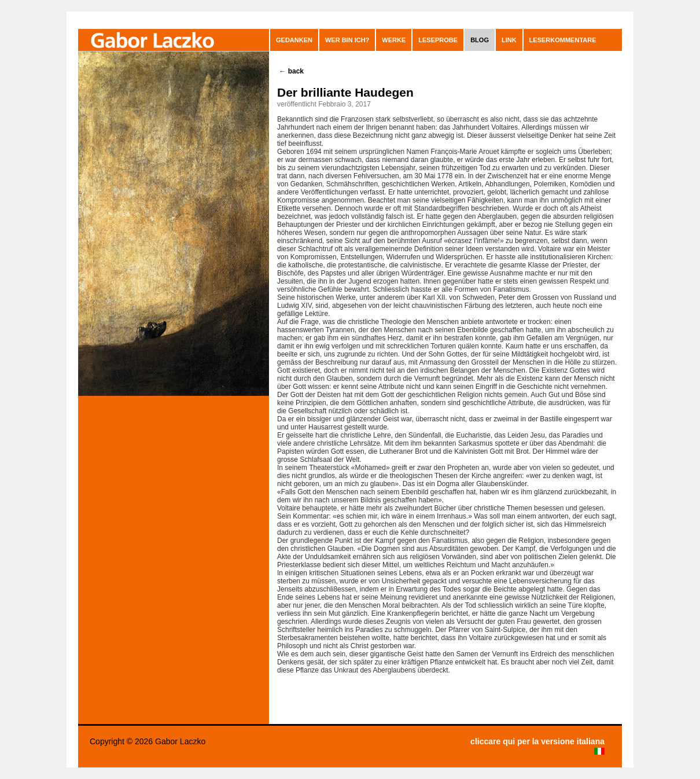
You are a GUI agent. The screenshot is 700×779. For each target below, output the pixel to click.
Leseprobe (438, 40)
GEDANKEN (294, 40)
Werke (394, 40)
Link (509, 40)
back (291, 71)
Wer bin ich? (347, 40)
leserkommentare (563, 40)
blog (480, 40)
